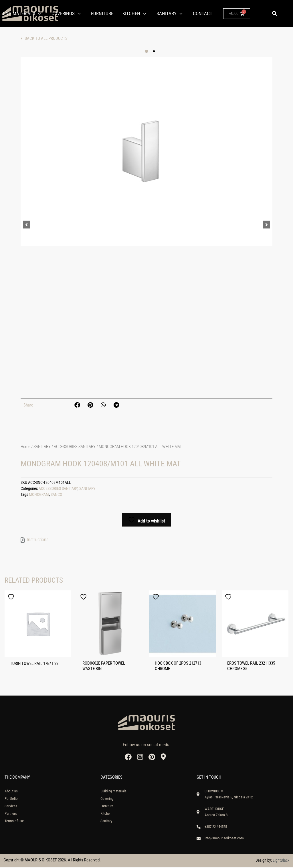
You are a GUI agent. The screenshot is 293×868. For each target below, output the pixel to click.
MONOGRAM (39, 495)
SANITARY (42, 447)
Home (25, 447)
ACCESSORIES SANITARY (75, 447)
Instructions (38, 540)
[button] (274, 13)
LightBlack (281, 861)
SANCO (56, 495)
